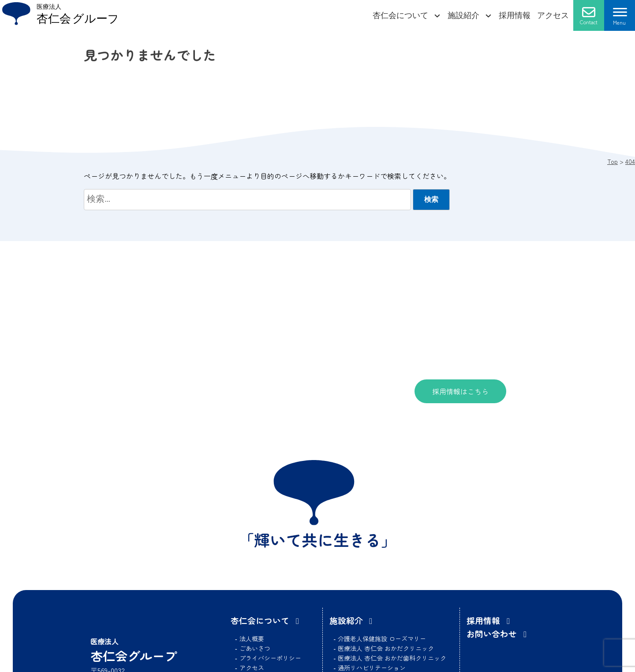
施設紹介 (463, 15)
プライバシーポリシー (270, 658)
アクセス (553, 15)
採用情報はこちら (460, 391)
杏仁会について (400, 15)
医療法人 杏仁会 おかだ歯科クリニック (392, 658)
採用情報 (515, 15)
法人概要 (252, 639)
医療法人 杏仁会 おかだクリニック (386, 648)
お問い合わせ (492, 633)
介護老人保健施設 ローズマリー (382, 639)
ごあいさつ (255, 648)
